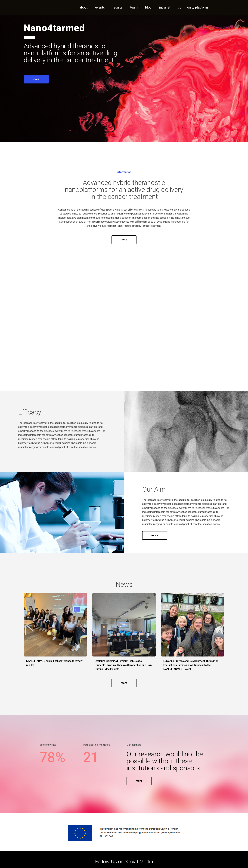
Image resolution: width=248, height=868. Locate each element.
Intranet (165, 7)
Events (100, 7)
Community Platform (193, 7)
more (36, 79)
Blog (148, 7)
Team (134, 7)
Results (118, 7)
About (84, 7)
